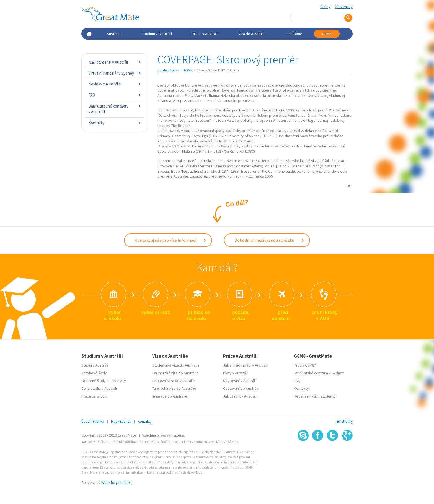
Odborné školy (94, 381)
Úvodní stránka (168, 70)
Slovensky (344, 7)
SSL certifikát (333, 453)
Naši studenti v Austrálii (115, 62)
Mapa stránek (121, 421)
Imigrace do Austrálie (170, 396)
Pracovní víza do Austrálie (174, 381)
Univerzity (118, 381)
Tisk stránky (344, 421)
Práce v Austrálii (205, 34)
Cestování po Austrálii (241, 388)
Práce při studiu (94, 396)
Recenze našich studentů (315, 396)
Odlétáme (294, 34)
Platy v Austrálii (236, 373)
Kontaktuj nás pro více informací (170, 240)
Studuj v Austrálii (95, 365)
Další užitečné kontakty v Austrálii (115, 109)
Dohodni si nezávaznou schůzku (269, 240)
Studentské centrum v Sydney (319, 373)
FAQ (115, 95)
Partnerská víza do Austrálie (175, 373)
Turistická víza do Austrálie (174, 388)
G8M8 (327, 34)
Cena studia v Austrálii (100, 388)
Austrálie (114, 34)
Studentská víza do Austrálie (176, 365)
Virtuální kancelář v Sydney (115, 73)
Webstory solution (117, 482)
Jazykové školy (94, 373)
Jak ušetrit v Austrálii (240, 396)
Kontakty (115, 123)
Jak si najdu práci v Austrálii (246, 365)
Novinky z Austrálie (115, 84)
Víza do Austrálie (252, 34)
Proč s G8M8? (305, 365)
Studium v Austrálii (157, 34)
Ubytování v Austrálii (240, 381)
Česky (325, 7)
